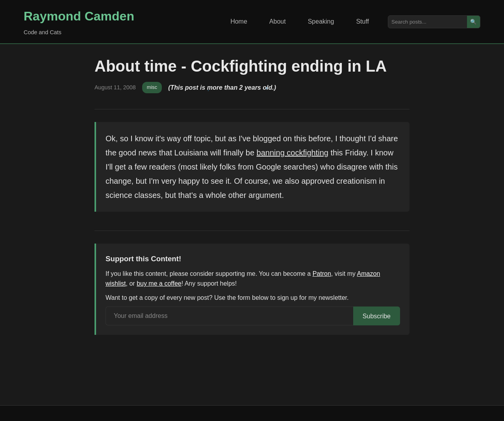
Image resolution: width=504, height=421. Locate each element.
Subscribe (377, 316)
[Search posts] (428, 22)
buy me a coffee (159, 283)
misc (152, 87)
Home (239, 21)
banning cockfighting (293, 153)
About (278, 21)
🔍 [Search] (473, 22)
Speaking (321, 21)
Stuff (362, 21)
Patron (322, 274)
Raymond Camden (79, 16)
